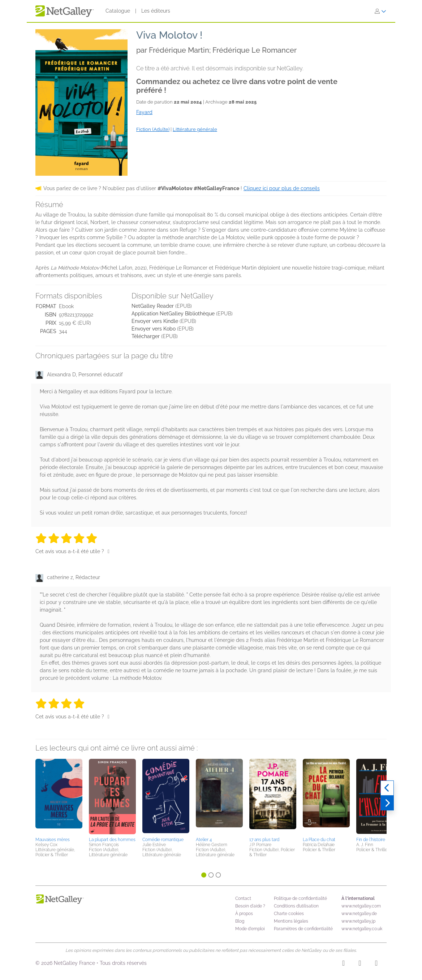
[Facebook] (360, 964)
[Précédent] (387, 788)
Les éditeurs (156, 11)
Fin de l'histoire (371, 840)
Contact (243, 898)
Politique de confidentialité (300, 898)
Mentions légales (291, 921)
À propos (244, 914)
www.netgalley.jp (358, 921)
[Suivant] (387, 803)
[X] (376, 964)
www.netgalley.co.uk (362, 929)
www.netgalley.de (359, 914)
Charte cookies (289, 914)
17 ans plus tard (264, 840)
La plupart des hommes (112, 840)
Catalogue (118, 11)
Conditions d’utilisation (296, 906)
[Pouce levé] (109, 551)
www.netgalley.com (361, 906)
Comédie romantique (163, 840)
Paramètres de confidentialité (303, 929)
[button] (59, 797)
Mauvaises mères (53, 840)
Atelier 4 (204, 840)
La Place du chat (319, 840)
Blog (240, 921)
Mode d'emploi (250, 929)
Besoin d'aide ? (250, 906)
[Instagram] (343, 964)
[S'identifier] (380, 11)
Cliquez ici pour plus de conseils (282, 188)
